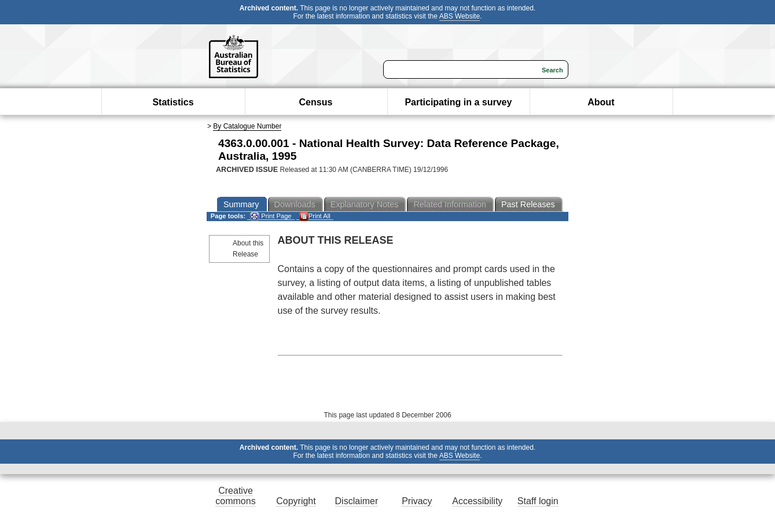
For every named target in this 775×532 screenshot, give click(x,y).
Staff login (538, 501)
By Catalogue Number (247, 126)
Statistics (173, 102)
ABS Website (460, 16)
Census (316, 102)
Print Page (271, 216)
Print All (315, 216)
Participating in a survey (458, 102)
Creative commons (235, 496)
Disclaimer (357, 501)
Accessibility (477, 501)
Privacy (417, 501)
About (601, 102)
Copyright (296, 501)
